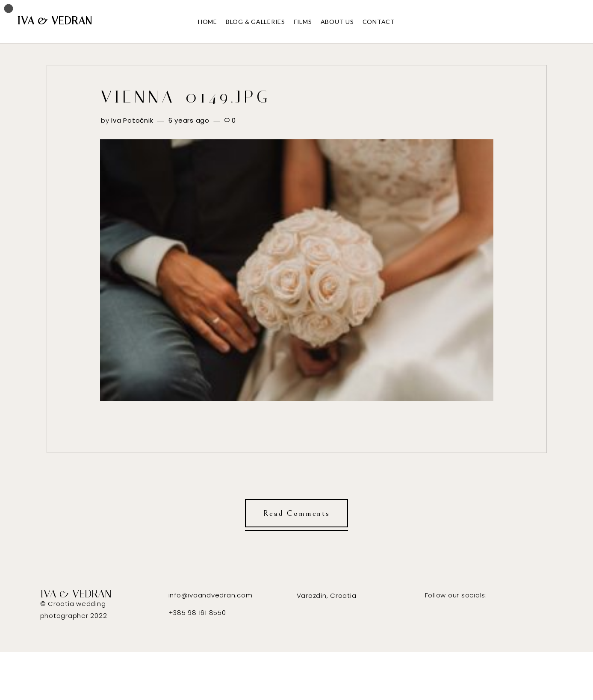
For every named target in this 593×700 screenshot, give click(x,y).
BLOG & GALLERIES (255, 22)
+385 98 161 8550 (197, 613)
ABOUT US (337, 22)
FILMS (303, 22)
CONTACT (379, 22)
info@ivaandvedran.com (211, 595)
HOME (208, 22)
